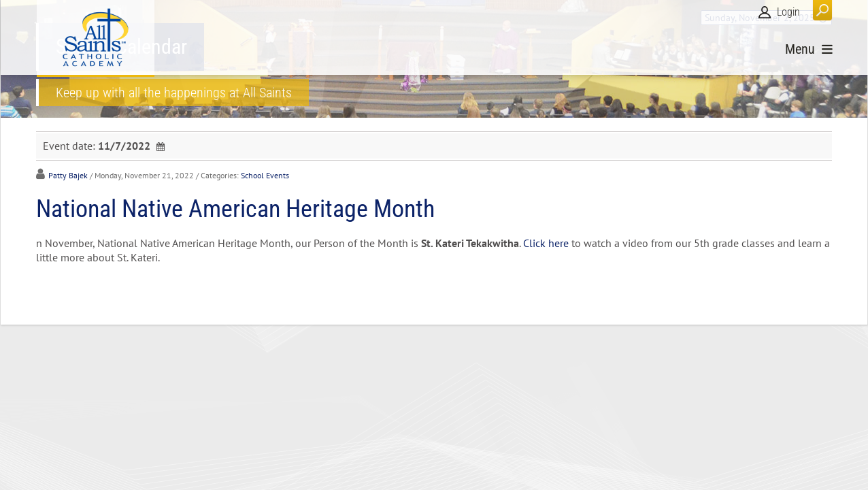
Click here (546, 243)
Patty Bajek (68, 175)
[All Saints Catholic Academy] (96, 37)
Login (788, 12)
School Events (265, 175)
